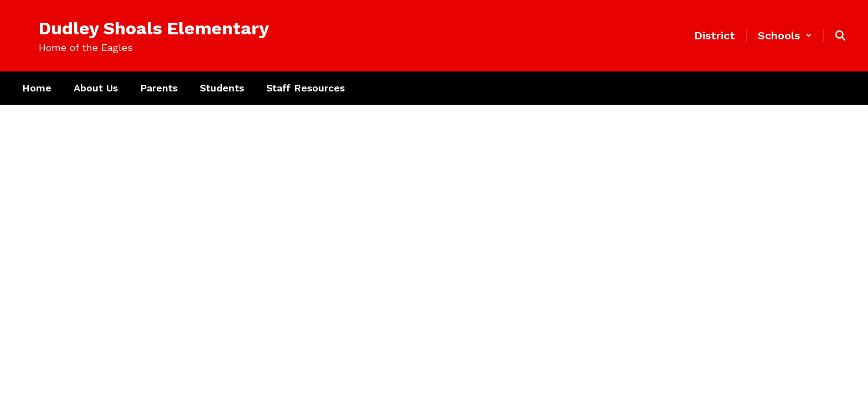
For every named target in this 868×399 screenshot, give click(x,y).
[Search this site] (840, 35)
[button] (785, 35)
